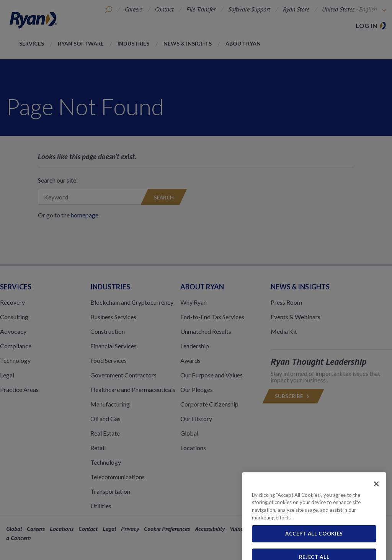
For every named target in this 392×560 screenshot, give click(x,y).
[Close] (376, 500)
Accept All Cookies (314, 550)
